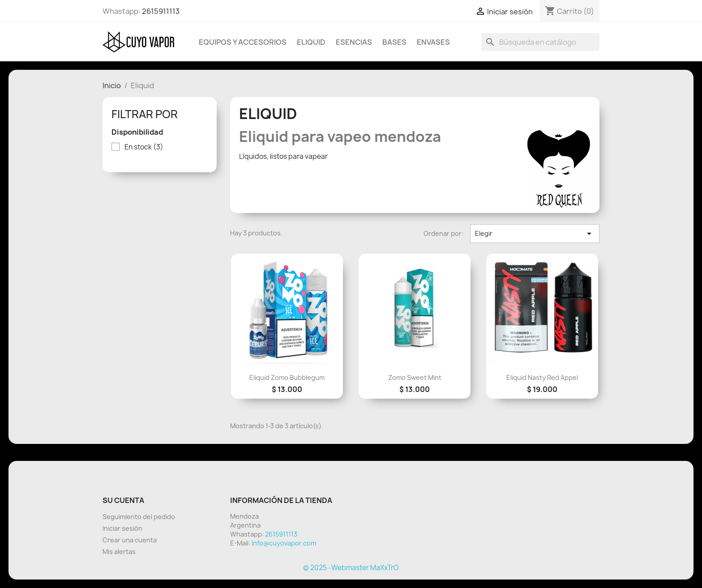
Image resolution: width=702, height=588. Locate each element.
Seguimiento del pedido (139, 517)
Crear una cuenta (130, 540)
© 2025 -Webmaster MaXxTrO (351, 568)
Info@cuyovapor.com (284, 543)
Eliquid (311, 42)
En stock (144, 147)
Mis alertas (119, 552)
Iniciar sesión (122, 528)
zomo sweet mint (415, 377)
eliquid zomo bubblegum (287, 377)
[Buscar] (540, 42)
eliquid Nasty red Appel (542, 377)
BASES (394, 42)
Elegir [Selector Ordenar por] (535, 234)
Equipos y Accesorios (243, 42)
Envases (433, 42)
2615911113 (161, 11)
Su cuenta (123, 500)
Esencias (354, 42)
